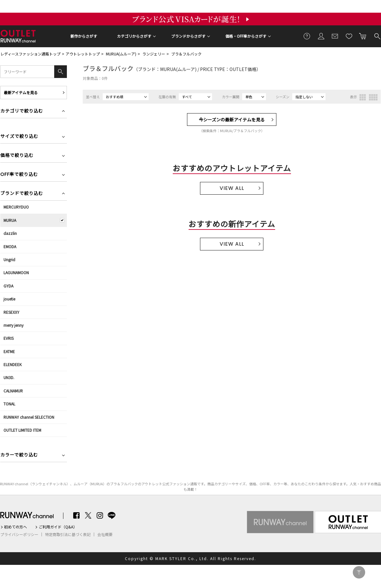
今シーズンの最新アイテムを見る (232, 120)
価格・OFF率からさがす (246, 36)
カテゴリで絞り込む (22, 111)
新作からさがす (84, 36)
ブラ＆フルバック (186, 54)
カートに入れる (363, 36)
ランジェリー (154, 54)
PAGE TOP (359, 572)
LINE (112, 515)
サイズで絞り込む (19, 137)
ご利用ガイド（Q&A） (58, 527)
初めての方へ (16, 527)
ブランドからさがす (188, 36)
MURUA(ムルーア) (121, 54)
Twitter (88, 515)
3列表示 (363, 97)
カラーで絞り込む (19, 455)
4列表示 (373, 97)
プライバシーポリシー (19, 534)
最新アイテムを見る (21, 92)
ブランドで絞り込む (22, 194)
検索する (377, 36)
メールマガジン (335, 36)
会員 (321, 36)
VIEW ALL (232, 188)
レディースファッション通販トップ (30, 54)
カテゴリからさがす (134, 36)
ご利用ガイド (307, 36)
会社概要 (105, 534)
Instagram (100, 515)
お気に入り (349, 36)
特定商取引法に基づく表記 (68, 534)
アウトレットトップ (83, 54)
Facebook (76, 515)
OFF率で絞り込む (19, 175)
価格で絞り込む (17, 156)
